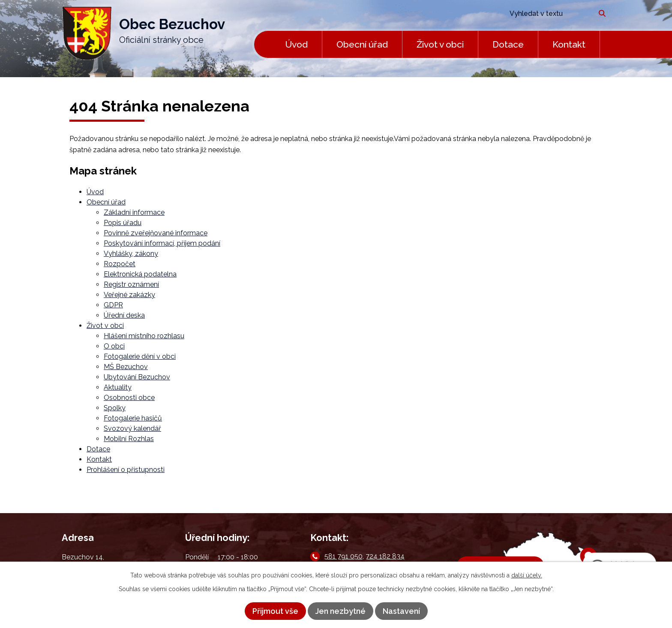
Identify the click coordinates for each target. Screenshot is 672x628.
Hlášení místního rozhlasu (144, 336)
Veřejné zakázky (129, 295)
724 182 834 (385, 556)
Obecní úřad (362, 44)
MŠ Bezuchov (126, 367)
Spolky (115, 408)
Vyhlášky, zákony (131, 254)
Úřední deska (124, 315)
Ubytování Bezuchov (137, 377)
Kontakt (569, 44)
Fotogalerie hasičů (133, 418)
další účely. (527, 575)
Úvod (296, 44)
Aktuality (118, 387)
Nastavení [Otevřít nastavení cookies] (401, 611)
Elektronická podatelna (140, 274)
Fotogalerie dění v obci (140, 356)
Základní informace (134, 212)
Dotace (508, 44)
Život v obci (440, 44)
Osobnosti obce (129, 398)
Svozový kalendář (132, 428)
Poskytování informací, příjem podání (162, 243)
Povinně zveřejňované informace (156, 233)
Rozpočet (120, 264)
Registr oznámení (131, 284)
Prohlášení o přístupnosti (126, 470)
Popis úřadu (123, 223)
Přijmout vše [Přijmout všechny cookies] (275, 611)
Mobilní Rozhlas (129, 439)
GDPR (113, 305)
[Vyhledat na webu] (547, 14)
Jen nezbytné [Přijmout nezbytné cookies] (340, 611)
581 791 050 (343, 556)
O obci (114, 346)
